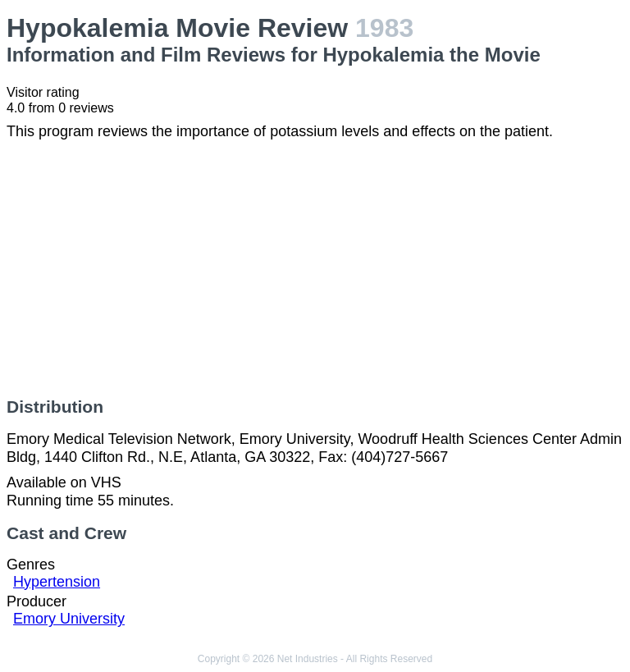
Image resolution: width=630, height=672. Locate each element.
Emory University (69, 619)
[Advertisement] (315, 269)
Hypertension (57, 582)
